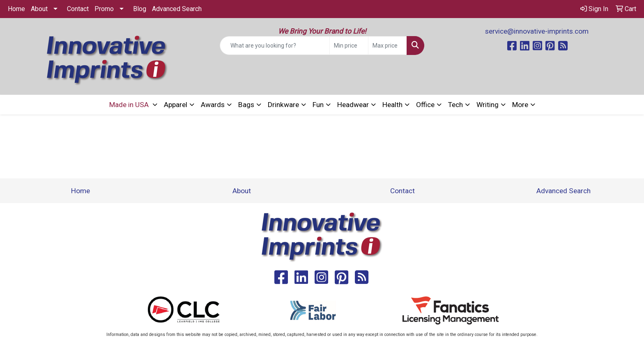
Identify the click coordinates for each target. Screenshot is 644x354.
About (39, 9)
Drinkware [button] (283, 105)
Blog (140, 9)
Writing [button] (488, 105)
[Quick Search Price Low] (349, 46)
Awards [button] (213, 105)
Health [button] (392, 105)
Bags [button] (246, 105)
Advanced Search (177, 9)
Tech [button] (455, 105)
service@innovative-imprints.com (537, 31)
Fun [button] (318, 105)
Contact (78, 9)
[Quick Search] (275, 46)
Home (16, 9)
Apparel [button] (176, 105)
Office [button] (425, 105)
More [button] (520, 105)
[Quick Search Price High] (388, 46)
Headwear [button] (353, 105)
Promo (104, 9)
